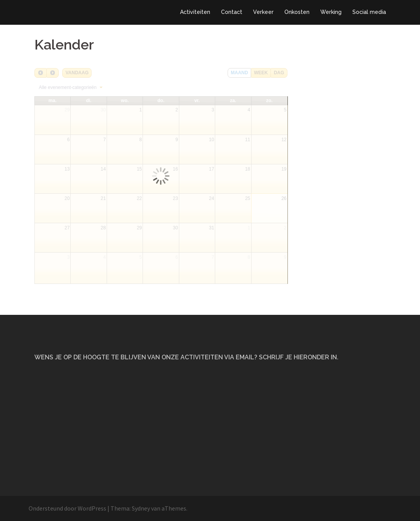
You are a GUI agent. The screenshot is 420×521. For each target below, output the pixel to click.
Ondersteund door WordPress (67, 508)
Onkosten (297, 12)
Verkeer (263, 12)
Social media (369, 12)
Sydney (141, 508)
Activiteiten (195, 12)
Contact (232, 12)
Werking (331, 12)
